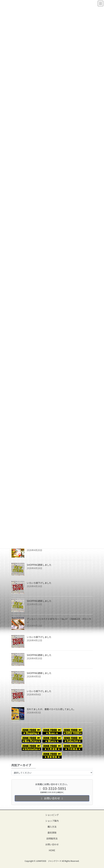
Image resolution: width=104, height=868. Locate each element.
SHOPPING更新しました (39, 565)
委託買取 (52, 833)
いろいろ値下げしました (39, 583)
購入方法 (52, 827)
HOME (52, 850)
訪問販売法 (52, 838)
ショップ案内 (52, 821)
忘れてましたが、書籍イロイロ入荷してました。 (51, 709)
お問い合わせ (52, 844)
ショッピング (52, 815)
